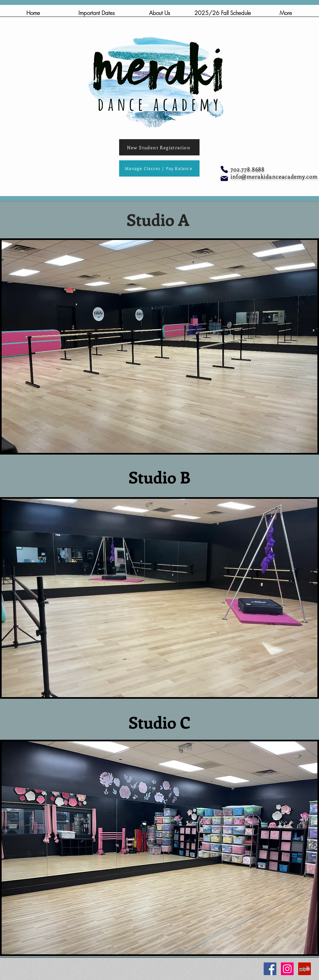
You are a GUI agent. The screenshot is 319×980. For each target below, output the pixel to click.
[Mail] (224, 179)
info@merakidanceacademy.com (274, 176)
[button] (159, 15)
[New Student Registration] (159, 147)
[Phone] (224, 169)
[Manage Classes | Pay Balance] (159, 168)
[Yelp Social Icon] (305, 969)
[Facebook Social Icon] (270, 969)
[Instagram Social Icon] (287, 969)
